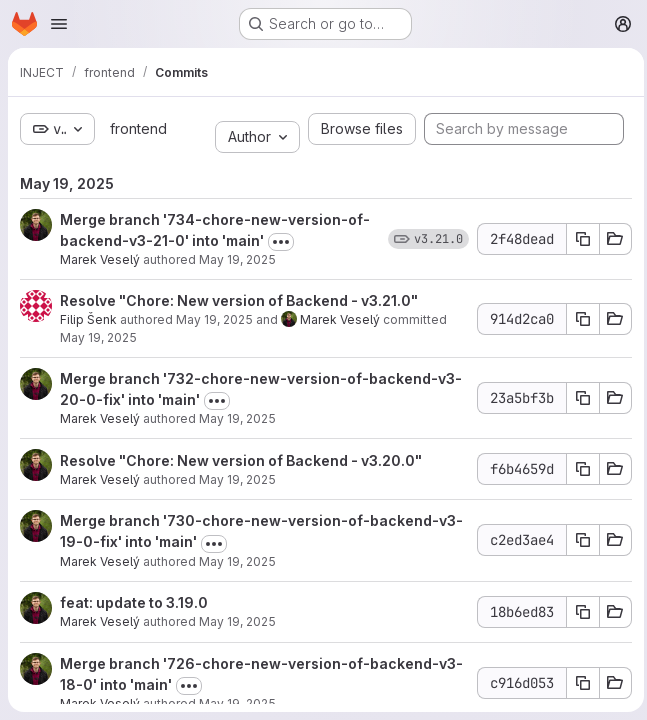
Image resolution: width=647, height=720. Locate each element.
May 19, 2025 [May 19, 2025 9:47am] (237, 703)
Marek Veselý (100, 259)
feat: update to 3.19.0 (134, 602)
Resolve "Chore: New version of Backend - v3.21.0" (239, 300)
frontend (136, 128)
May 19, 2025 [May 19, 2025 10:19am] (237, 418)
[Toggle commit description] (281, 242)
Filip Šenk (88, 319)
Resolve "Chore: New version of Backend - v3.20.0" (241, 460)
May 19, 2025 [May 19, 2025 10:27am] (237, 259)
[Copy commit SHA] (578, 239)
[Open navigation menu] (59, 24)
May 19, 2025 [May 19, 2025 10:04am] (237, 561)
